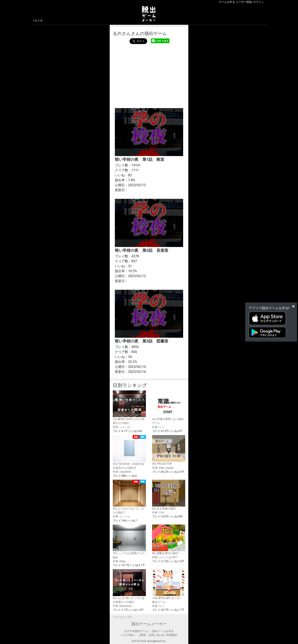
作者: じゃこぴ (121, 427)
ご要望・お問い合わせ (151, 635)
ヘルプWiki (127, 635)
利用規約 (172, 635)
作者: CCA (158, 512)
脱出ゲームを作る (163, 631)
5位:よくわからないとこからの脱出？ (129, 497)
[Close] (293, 306)
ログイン (258, 2)
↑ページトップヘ (123, 617)
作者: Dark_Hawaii (163, 468)
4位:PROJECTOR (169, 450)
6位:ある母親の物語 (169, 495)
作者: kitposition (122, 606)
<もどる (38, 20)
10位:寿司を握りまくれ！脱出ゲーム (169, 586)
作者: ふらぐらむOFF (165, 557)
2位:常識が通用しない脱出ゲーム (169, 408)
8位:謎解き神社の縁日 (169, 540)
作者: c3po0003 (122, 472)
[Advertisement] (149, 75)
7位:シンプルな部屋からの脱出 (129, 542)
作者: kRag (119, 561)
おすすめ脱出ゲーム (136, 631)
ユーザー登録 (244, 2)
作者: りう (158, 427)
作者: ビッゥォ (121, 516)
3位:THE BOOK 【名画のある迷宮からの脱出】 (129, 452)
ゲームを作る (227, 2)
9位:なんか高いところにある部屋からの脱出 (129, 586)
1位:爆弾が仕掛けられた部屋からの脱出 (129, 408)
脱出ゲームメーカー (149, 624)
